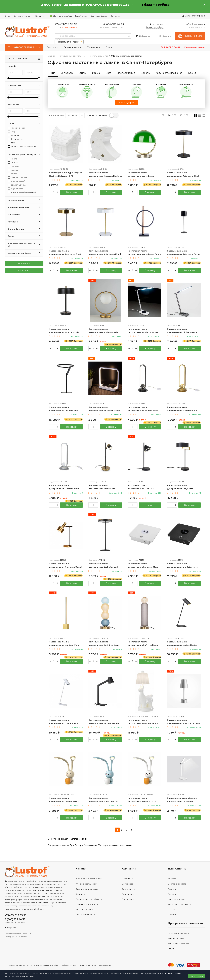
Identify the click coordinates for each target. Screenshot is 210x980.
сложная (14, 166)
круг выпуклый (16, 181)
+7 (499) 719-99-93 (66, 24)
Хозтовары (81, 894)
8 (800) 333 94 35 (114, 24)
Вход (188, 16)
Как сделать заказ (177, 899)
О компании (128, 879)
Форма (96, 73)
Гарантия (172, 889)
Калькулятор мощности (179, 905)
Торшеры (94, 47)
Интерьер (67, 73)
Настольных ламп (78, 839)
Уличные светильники (120, 845)
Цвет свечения (126, 73)
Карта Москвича (176, 938)
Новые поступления (85, 915)
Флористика (15, 139)
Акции (171, 949)
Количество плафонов (169, 73)
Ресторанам (128, 899)
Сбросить (24, 270)
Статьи (171, 910)
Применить (24, 264)
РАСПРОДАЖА (171, 47)
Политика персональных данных (18, 934)
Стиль (82, 73)
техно (12, 143)
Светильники (73, 47)
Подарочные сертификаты (89, 899)
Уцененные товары (195, 47)
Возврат (172, 894)
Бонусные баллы (99, 16)
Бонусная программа (178, 933)
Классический (16, 128)
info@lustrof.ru (12, 928)
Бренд (192, 73)
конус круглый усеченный (22, 192)
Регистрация (199, 16)
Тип (53, 73)
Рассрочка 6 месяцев (178, 944)
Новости (172, 915)
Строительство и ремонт (88, 889)
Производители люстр (87, 905)
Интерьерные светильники (72, 56)
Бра (109, 47)
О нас (8, 16)
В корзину (71, 192)
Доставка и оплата (177, 884)
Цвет (108, 73)
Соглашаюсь (197, 976)
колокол (13, 170)
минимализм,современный (23, 147)
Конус (12, 159)
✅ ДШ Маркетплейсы (61, 16)
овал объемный (17, 185)
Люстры (52, 47)
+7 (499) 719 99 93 (16, 916)
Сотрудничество (23, 16)
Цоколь (145, 73)
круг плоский (16, 189)
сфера (13, 174)
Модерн (13, 135)
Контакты (115, 16)
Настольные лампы (98, 56)
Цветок (13, 163)
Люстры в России (84, 910)
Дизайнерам (81, 16)
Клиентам (41, 16)
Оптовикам (127, 884)
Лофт (12, 132)
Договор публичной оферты (16, 937)
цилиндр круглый (18, 177)
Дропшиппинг (128, 889)
